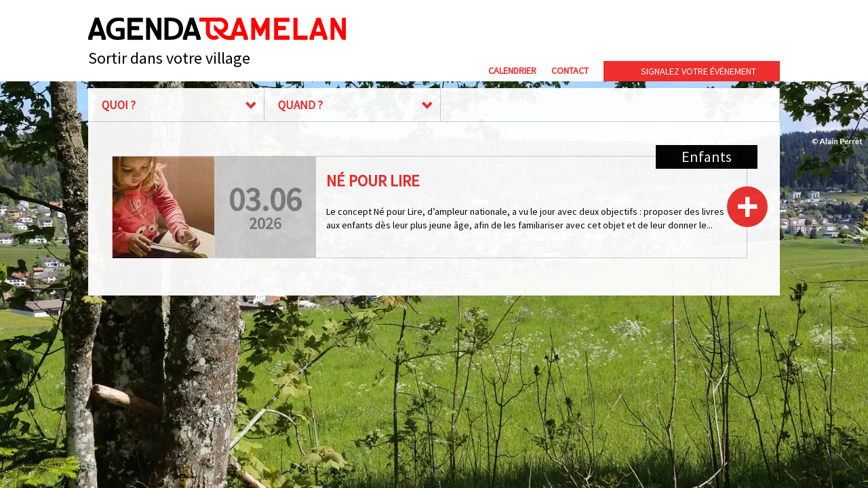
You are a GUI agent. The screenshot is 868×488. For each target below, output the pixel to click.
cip (747, 32)
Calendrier (512, 70)
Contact (570, 70)
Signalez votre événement (698, 71)
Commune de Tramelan (645, 32)
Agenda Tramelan (217, 29)
